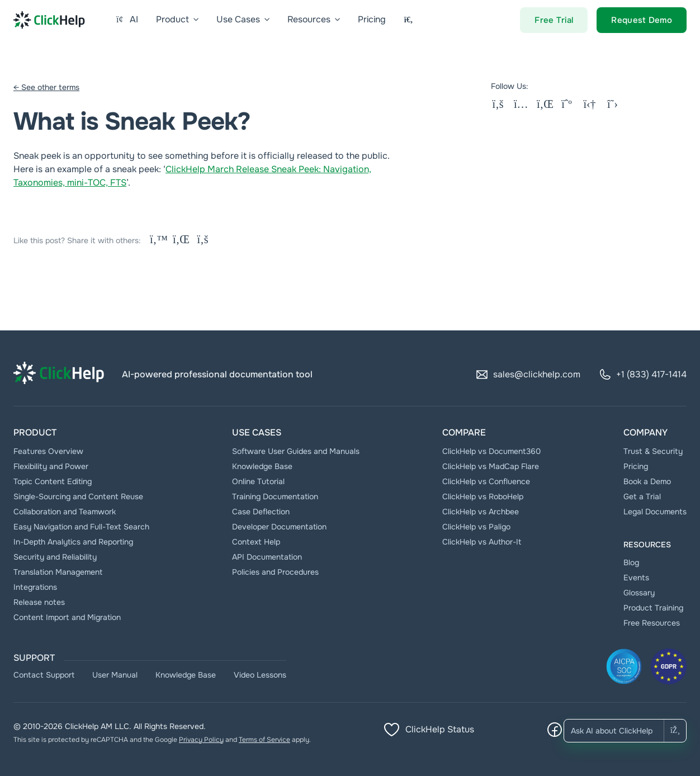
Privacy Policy (201, 740)
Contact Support (44, 675)
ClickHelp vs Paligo (476, 527)
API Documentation (267, 557)
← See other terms (46, 87)
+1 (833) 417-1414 (642, 375)
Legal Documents (655, 512)
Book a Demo (647, 481)
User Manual (115, 675)
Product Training (653, 608)
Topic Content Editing (53, 481)
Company (645, 432)
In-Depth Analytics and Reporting (73, 542)
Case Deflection (261, 512)
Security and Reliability (55, 557)
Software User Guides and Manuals (296, 451)
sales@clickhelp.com (528, 375)
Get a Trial (642, 496)
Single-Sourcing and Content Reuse (78, 496)
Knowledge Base (262, 466)
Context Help (256, 542)
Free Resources (652, 623)
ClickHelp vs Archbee (481, 512)
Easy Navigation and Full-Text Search (81, 527)
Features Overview (48, 451)
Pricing (636, 466)
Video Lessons (260, 675)
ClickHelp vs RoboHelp (483, 496)
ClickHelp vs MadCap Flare (491, 466)
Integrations (35, 587)
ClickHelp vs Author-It (482, 542)
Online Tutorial (258, 481)
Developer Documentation (279, 527)
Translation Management (58, 572)
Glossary (639, 593)
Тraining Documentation (275, 496)
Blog (631, 562)
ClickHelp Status (428, 730)
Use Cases (257, 432)
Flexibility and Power (51, 466)
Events (636, 578)
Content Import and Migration (67, 617)
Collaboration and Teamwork (65, 512)
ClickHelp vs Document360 (491, 451)
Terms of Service (264, 740)
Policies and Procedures (275, 572)
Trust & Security (653, 451)
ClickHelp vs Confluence (486, 481)
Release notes (39, 602)
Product (35, 432)
